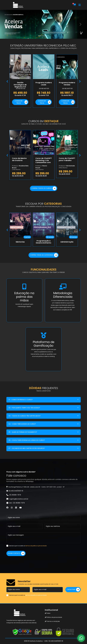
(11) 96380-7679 (15, 495)
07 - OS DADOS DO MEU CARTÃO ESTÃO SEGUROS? (27, 448)
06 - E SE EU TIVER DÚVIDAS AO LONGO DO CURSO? (27, 440)
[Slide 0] (40, 36)
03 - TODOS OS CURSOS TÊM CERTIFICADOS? (25, 416)
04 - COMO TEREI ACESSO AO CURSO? (22, 424)
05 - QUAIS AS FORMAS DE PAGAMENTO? (23, 432)
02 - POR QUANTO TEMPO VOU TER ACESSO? (24, 408)
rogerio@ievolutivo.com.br (19, 499)
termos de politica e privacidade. (36, 546)
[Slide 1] (44, 36)
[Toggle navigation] (80, 5)
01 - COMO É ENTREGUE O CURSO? (21, 400)
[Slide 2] (47, 36)
